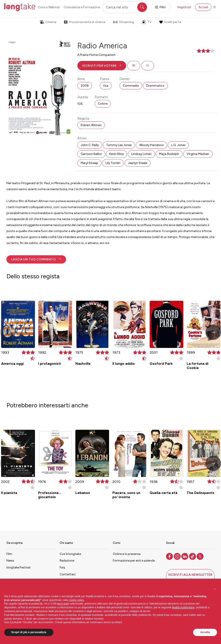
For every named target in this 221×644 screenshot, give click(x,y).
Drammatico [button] (155, 86)
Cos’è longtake (70, 554)
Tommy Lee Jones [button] (119, 145)
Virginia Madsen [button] (198, 154)
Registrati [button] (184, 7)
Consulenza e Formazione (82, 7)
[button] (102, 66)
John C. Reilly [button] (90, 145)
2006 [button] (85, 86)
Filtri (160, 7)
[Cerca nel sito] (125, 7)
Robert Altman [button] (91, 125)
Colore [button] (103, 104)
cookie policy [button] (76, 600)
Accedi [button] (203, 7)
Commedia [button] (131, 86)
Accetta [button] (205, 632)
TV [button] (147, 22)
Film (9, 554)
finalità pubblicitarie (183, 607)
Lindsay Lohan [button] (141, 154)
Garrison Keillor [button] (91, 154)
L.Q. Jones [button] (178, 145)
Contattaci (68, 574)
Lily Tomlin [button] (113, 163)
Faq (62, 567)
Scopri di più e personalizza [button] (29, 632)
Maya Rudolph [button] (169, 154)
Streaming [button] (124, 22)
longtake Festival (18, 567)
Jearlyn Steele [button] (138, 163)
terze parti (63, 604)
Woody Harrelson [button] (152, 145)
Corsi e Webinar (49, 7)
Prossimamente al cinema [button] (85, 22)
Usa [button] (106, 86)
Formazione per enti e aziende (134, 561)
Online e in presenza (127, 554)
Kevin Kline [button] (116, 154)
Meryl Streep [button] (89, 163)
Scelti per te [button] (170, 22)
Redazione (67, 561)
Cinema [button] (48, 22)
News (10, 561)
